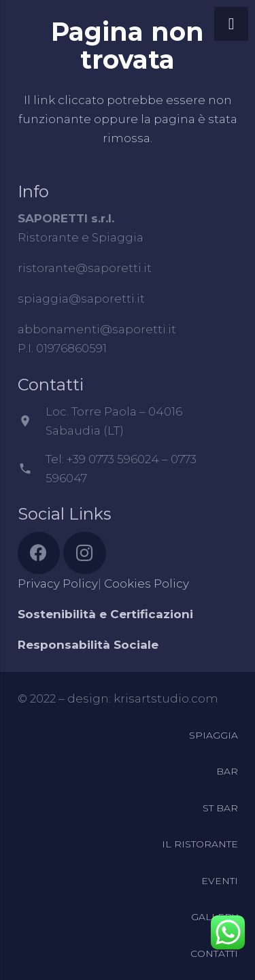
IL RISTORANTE (200, 844)
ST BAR (220, 808)
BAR (227, 771)
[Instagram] (85, 553)
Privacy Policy (58, 584)
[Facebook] (39, 553)
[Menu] (231, 24)
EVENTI (220, 881)
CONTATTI (214, 953)
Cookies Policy (147, 584)
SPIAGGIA (214, 735)
